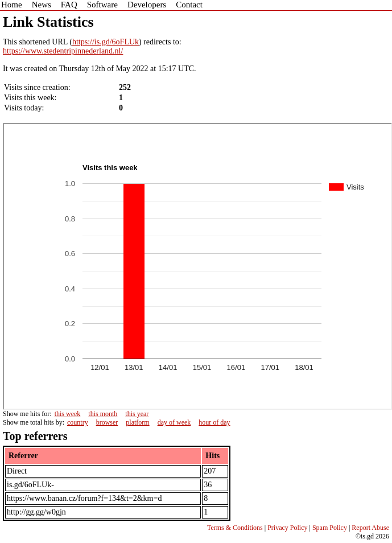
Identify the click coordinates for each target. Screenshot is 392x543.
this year (137, 414)
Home (12, 5)
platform (137, 422)
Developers (147, 5)
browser (107, 422)
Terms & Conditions (235, 528)
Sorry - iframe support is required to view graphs (197, 266)
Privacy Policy (287, 528)
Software (102, 5)
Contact (189, 5)
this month (103, 414)
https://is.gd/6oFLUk (106, 42)
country (78, 422)
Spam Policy (330, 528)
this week (68, 414)
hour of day (214, 422)
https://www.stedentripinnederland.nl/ (63, 51)
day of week (174, 422)
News (42, 5)
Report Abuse (370, 528)
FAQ (69, 5)
